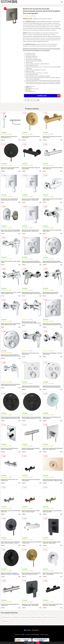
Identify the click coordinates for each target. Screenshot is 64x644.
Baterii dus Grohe (7, 617)
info (19, 140)
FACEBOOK (28, 630)
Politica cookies (44, 635)
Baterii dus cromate (49, 617)
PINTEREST (36, 630)
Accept (38, 643)
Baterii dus (5, 621)
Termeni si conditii (20, 635)
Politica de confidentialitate (32, 635)
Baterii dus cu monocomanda (21, 617)
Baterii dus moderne (36, 617)
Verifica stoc (49, 96)
